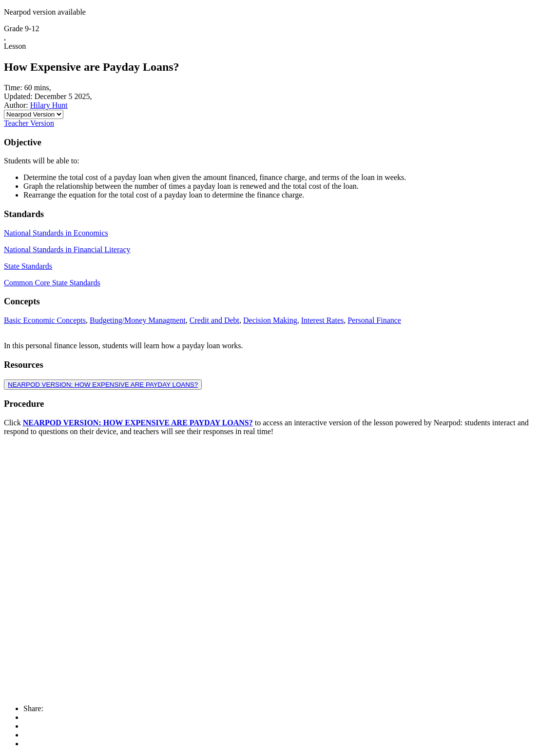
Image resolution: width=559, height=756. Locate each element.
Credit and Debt (214, 320)
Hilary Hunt (49, 105)
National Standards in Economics (56, 233)
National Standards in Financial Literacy (67, 249)
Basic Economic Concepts (45, 320)
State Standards (28, 266)
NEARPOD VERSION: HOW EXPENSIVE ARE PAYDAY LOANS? (103, 385)
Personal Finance (374, 320)
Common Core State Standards (52, 283)
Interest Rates (323, 320)
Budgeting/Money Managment (138, 320)
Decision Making (270, 320)
